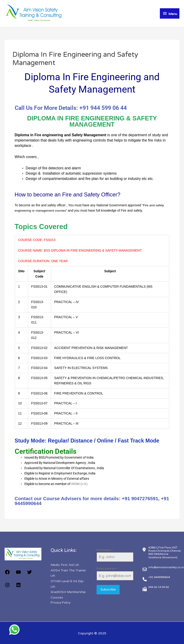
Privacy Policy (60, 602)
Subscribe (108, 589)
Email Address (107, 568)
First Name (105, 550)
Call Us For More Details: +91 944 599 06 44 (71, 108)
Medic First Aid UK (65, 565)
